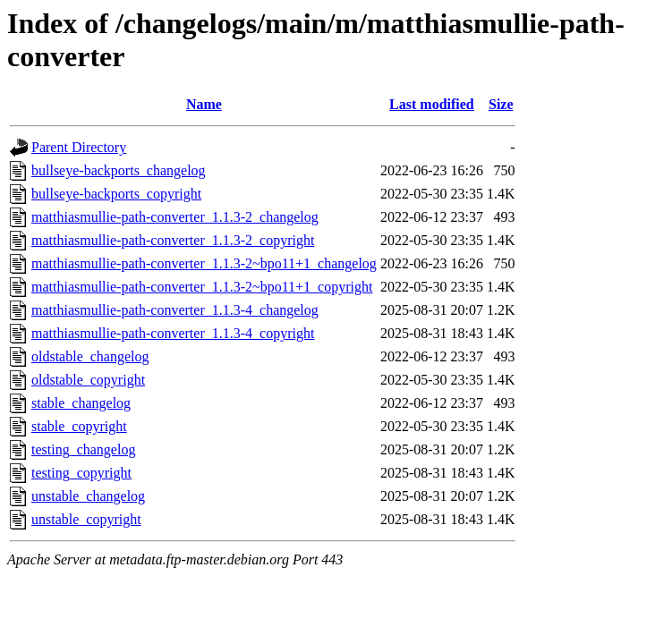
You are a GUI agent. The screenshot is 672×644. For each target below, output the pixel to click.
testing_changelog (83, 449)
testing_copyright (81, 473)
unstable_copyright (86, 519)
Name (204, 104)
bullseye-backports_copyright (116, 194)
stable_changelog (81, 403)
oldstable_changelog (90, 356)
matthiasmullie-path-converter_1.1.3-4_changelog (175, 310)
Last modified (432, 104)
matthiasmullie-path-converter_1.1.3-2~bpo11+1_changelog (204, 263)
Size (501, 104)
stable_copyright (79, 426)
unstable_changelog (88, 496)
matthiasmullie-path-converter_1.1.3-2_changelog (175, 217)
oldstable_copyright (88, 380)
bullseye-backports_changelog (119, 170)
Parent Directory (79, 147)
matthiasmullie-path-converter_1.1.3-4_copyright (173, 333)
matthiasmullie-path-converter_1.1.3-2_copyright (173, 240)
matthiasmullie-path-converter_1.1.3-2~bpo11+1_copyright (202, 287)
